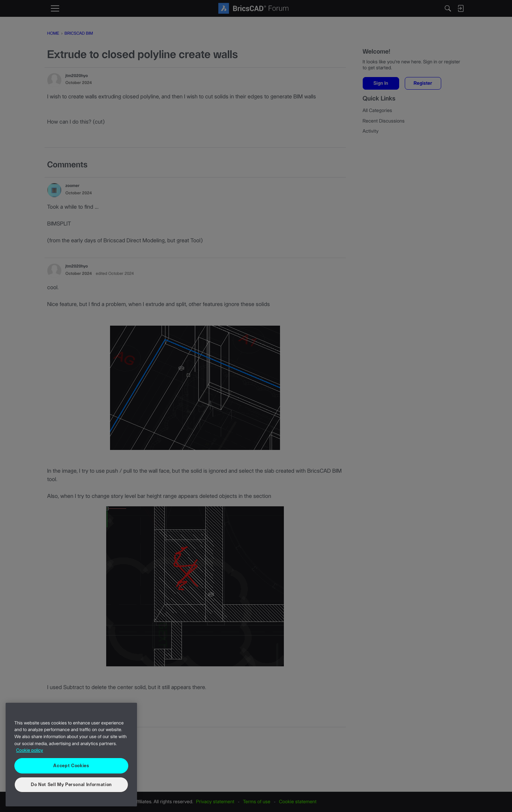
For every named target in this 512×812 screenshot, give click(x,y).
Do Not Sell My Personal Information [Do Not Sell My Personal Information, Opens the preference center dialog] (71, 785)
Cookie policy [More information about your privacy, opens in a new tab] (30, 751)
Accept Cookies (71, 766)
